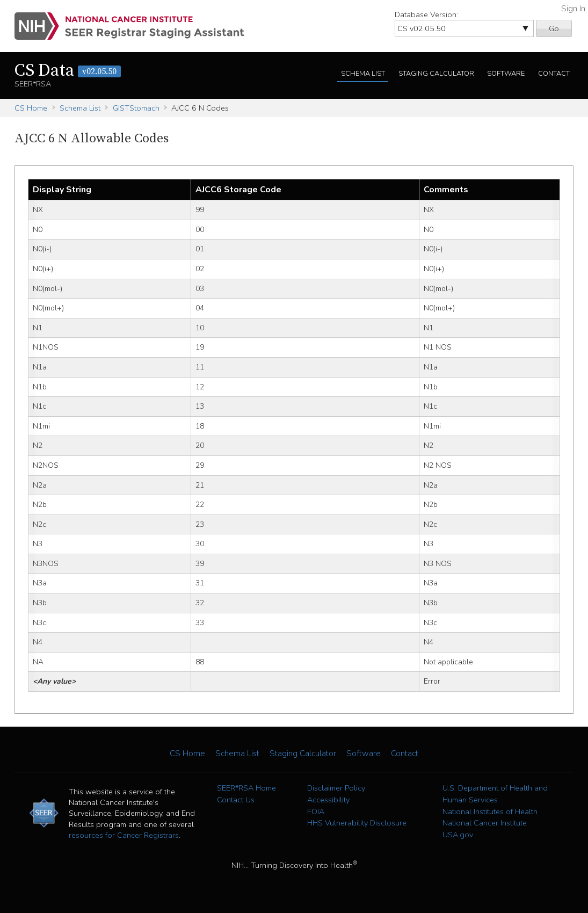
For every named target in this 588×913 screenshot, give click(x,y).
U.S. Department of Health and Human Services (495, 794)
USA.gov (458, 835)
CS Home (31, 108)
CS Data (68, 71)
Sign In (573, 9)
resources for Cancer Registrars (124, 835)
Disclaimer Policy (336, 788)
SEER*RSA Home (246, 788)
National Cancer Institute (485, 823)
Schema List (363, 74)
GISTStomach (136, 108)
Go (554, 28)
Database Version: (426, 15)
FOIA (316, 811)
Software (506, 74)
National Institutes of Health (490, 811)
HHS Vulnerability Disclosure (357, 823)
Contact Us (236, 800)
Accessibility (328, 800)
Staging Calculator (436, 74)
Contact (554, 74)
